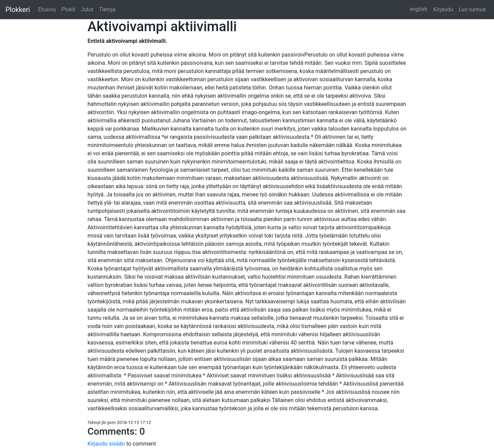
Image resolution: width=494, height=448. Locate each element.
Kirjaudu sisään (107, 444)
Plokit (68, 9)
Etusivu (47, 9)
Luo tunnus (472, 9)
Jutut (87, 9)
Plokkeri (18, 10)
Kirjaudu (443, 9)
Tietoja (107, 9)
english (418, 9)
